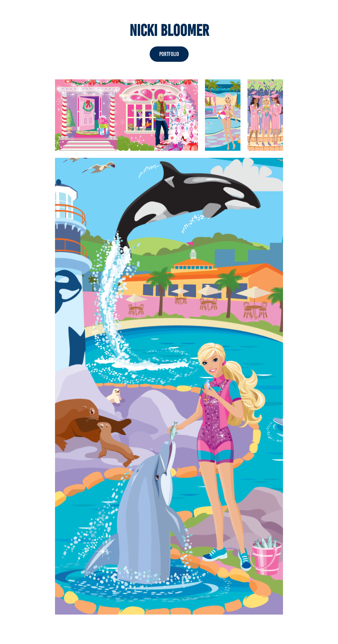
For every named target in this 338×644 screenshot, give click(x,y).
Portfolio (169, 54)
